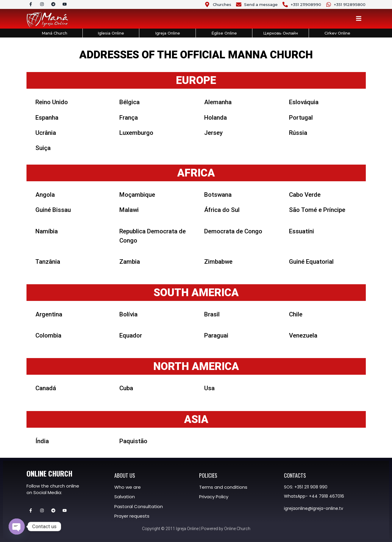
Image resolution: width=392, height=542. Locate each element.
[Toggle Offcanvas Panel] (359, 19)
